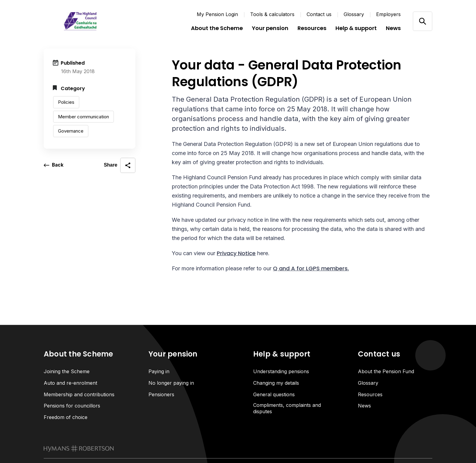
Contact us (319, 14)
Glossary (354, 14)
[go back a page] (54, 165)
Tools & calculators (272, 14)
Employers (388, 14)
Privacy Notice (236, 253)
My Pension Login (217, 14)
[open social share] (120, 165)
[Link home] (80, 21)
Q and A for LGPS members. (311, 268)
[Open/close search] (422, 21)
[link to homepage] (79, 449)
